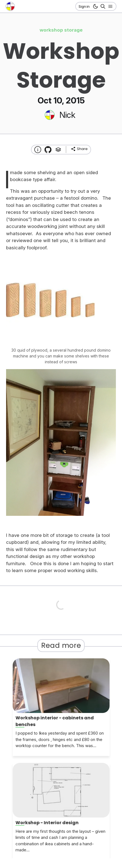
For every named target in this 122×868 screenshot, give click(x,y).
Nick (67, 115)
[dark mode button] (94, 6)
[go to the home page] (10, 6)
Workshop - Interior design (47, 823)
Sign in (84, 6)
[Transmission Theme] (48, 150)
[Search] (102, 6)
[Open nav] (109, 6)
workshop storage (61, 30)
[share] (79, 149)
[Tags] (58, 150)
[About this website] (38, 150)
